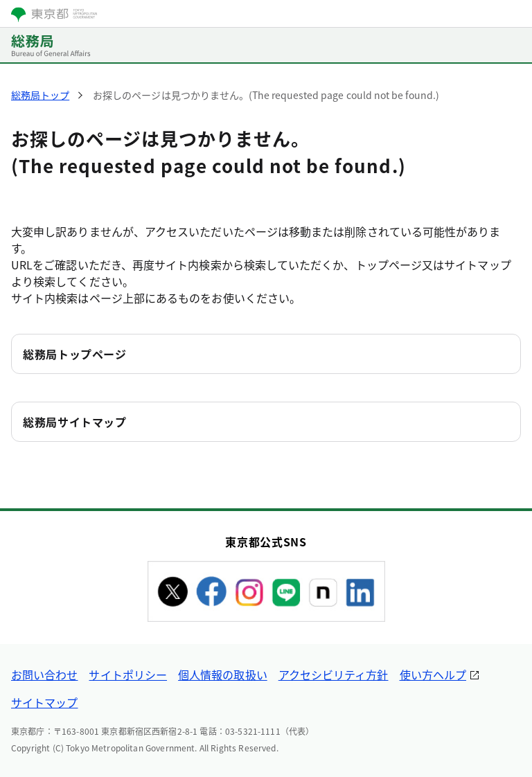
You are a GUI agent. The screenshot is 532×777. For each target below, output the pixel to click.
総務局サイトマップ (75, 422)
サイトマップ (44, 702)
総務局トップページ (75, 354)
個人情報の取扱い (223, 675)
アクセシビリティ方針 (334, 675)
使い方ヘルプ (433, 675)
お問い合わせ (44, 675)
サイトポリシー (128, 675)
